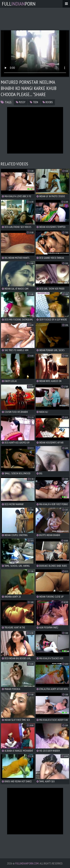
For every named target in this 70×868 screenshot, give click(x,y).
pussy (21, 102)
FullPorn (19, 4)
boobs (48, 102)
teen (34, 102)
